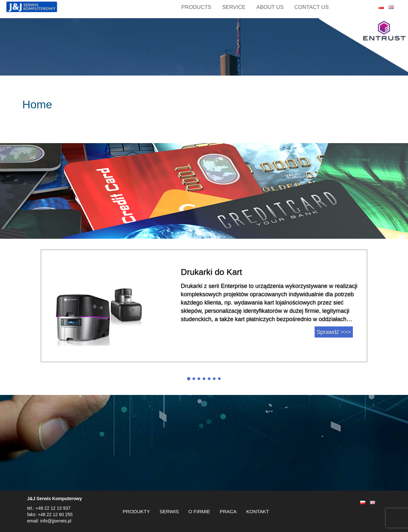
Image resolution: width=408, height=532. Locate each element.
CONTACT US (312, 7)
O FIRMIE (199, 511)
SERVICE (234, 7)
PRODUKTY (136, 511)
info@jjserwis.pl (55, 521)
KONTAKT (258, 511)
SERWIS (169, 511)
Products (196, 7)
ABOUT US (270, 7)
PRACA (228, 511)
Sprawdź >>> (334, 332)
